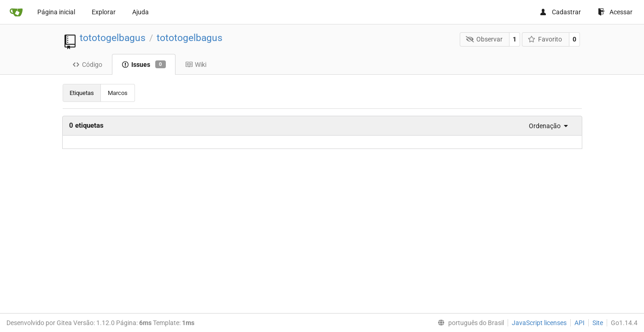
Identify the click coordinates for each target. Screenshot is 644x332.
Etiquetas (82, 93)
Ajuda (141, 12)
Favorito (545, 39)
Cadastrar (560, 12)
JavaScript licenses (539, 323)
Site (598, 323)
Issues (144, 65)
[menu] (546, 126)
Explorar (104, 12)
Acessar (615, 12)
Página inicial (56, 12)
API (580, 323)
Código (87, 65)
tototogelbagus (113, 38)
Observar (484, 39)
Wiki (196, 65)
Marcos (118, 93)
